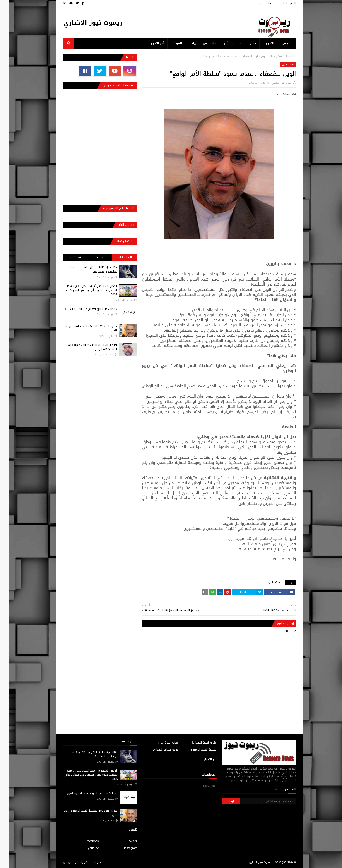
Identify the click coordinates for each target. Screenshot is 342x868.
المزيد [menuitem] (169, 43)
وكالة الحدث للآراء (160, 743)
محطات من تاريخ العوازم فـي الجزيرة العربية (82, 309)
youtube (85, 848)
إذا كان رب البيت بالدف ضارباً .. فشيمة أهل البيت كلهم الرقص (83, 347)
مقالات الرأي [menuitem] (224, 43)
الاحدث (91, 257)
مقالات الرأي (259, 57)
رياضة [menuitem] (184, 43)
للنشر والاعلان (280, 3)
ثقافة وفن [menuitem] (202, 43)
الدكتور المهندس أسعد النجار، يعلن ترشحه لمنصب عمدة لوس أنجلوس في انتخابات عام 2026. (82, 290)
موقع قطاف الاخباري (157, 750)
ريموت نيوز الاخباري (84, 23)
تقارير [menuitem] (244, 43)
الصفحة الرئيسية (278, 57)
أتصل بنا (264, 3)
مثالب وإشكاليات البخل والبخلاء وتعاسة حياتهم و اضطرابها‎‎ (85, 270)
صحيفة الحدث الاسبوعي (194, 750)
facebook (84, 841)
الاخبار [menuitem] (261, 43)
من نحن (253, 3)
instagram (122, 848)
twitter (125, 841)
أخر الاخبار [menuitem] (149, 43)
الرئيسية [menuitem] (278, 43)
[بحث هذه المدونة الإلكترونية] (260, 801)
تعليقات (67, 257)
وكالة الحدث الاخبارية (196, 743)
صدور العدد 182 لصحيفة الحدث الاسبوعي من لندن (82, 328)
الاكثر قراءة (116, 257)
